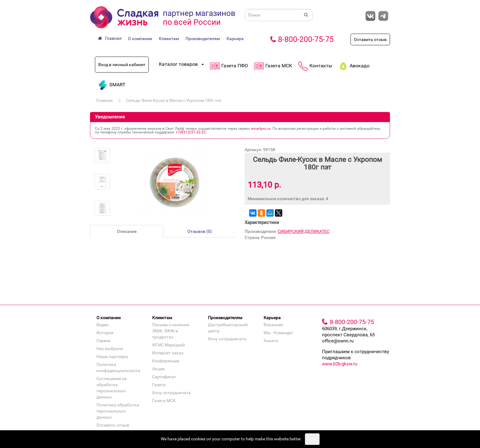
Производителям (203, 39)
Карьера (235, 39)
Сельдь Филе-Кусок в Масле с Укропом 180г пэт (174, 100)
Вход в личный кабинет (122, 65)
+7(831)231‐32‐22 (191, 132)
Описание (127, 231)
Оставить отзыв (370, 39)
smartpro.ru (261, 129)
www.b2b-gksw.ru (340, 364)
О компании (140, 39)
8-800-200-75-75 (306, 39)
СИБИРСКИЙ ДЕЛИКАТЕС (304, 231)
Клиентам (169, 39)
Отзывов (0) (200, 231)
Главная (104, 100)
